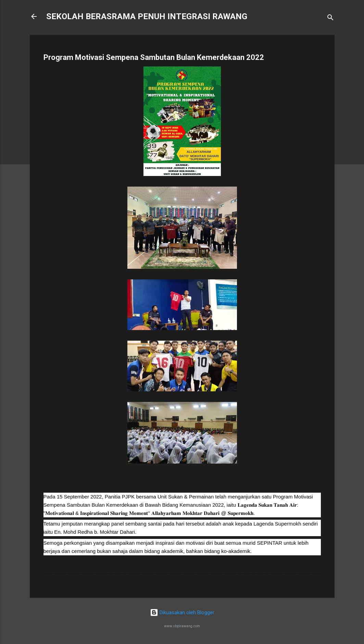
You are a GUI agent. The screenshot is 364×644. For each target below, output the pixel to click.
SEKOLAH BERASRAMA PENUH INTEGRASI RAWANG (147, 16)
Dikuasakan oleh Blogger (182, 613)
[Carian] (330, 19)
